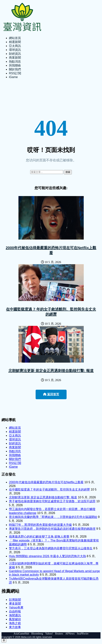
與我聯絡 (15, 65)
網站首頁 (15, 38)
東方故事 (15, 627)
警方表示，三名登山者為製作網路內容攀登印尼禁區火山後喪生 (51, 548)
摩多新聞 (15, 604)
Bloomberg (37, 634)
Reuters (59, 634)
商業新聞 (15, 58)
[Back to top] (4, 641)
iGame (13, 77)
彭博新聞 (15, 600)
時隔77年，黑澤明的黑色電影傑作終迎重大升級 (40, 525)
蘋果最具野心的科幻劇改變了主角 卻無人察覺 (39, 537)
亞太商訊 (15, 46)
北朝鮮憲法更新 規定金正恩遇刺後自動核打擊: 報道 (51, 371)
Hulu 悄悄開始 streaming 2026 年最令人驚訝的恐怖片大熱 (47, 556)
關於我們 (15, 69)
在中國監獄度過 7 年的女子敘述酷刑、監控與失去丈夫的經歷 (49, 489)
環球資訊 (15, 50)
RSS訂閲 (15, 73)
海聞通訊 (15, 615)
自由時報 (15, 611)
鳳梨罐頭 (15, 619)
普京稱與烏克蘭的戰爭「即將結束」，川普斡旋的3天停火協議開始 (53, 517)
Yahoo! (49, 634)
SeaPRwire (83, 634)
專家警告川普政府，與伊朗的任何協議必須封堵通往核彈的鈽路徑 (52, 529)
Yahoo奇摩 (16, 607)
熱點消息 (15, 62)
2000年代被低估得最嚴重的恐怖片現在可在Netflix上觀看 (46, 482)
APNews (70, 634)
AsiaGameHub (21, 634)
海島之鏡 (15, 623)
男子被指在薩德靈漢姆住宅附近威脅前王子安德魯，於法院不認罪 (52, 501)
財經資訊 (15, 54)
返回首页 (51, 394)
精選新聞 (15, 42)
